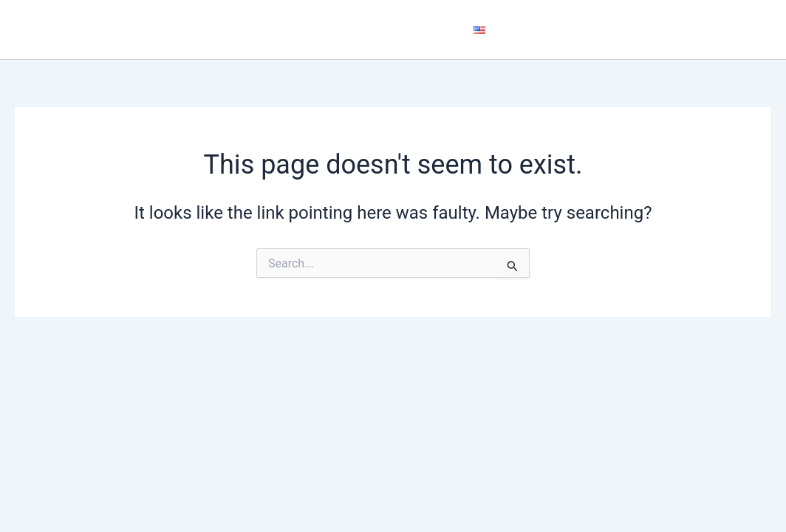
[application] (550, 30)
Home (249, 29)
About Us (329, 29)
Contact (417, 29)
